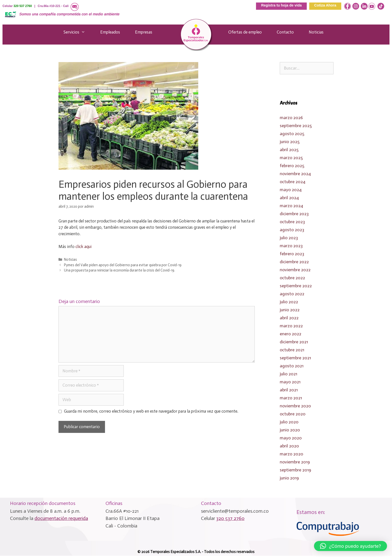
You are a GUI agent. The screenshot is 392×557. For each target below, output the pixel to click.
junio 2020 (290, 430)
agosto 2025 (292, 134)
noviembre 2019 (295, 462)
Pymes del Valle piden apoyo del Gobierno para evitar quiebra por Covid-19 (123, 265)
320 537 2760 (23, 6)
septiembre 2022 (296, 286)
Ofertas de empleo (245, 32)
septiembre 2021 (295, 358)
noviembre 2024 (295, 174)
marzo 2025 (291, 158)
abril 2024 (289, 198)
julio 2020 (289, 422)
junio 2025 (290, 142)
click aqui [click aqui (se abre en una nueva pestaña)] (83, 246)
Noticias (316, 32)
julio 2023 (289, 238)
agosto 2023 (292, 230)
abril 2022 (289, 318)
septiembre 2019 (295, 470)
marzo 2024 (291, 206)
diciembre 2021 (294, 342)
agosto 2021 (292, 366)
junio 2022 (290, 310)
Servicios (77, 32)
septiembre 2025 (296, 126)
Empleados (110, 32)
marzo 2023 (291, 246)
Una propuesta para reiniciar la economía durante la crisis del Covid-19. (119, 270)
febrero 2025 (292, 166)
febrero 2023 (292, 254)
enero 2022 (290, 334)
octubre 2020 (293, 414)
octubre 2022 (292, 278)
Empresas (144, 32)
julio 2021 (288, 374)
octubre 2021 (292, 350)
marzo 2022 (291, 326)
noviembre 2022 (295, 270)
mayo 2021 (290, 382)
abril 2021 (289, 390)
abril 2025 (289, 150)
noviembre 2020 (295, 406)
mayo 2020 (291, 438)
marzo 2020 (291, 454)
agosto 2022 (292, 294)
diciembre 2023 (294, 214)
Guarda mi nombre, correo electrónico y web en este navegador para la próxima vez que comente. (151, 411)
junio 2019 (289, 478)
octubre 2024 (292, 182)
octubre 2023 (292, 222)
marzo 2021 (291, 398)
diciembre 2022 (294, 262)
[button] (350, 546)
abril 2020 (289, 446)
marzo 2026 (291, 118)
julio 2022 (289, 302)
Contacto (285, 32)
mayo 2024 (291, 190)
